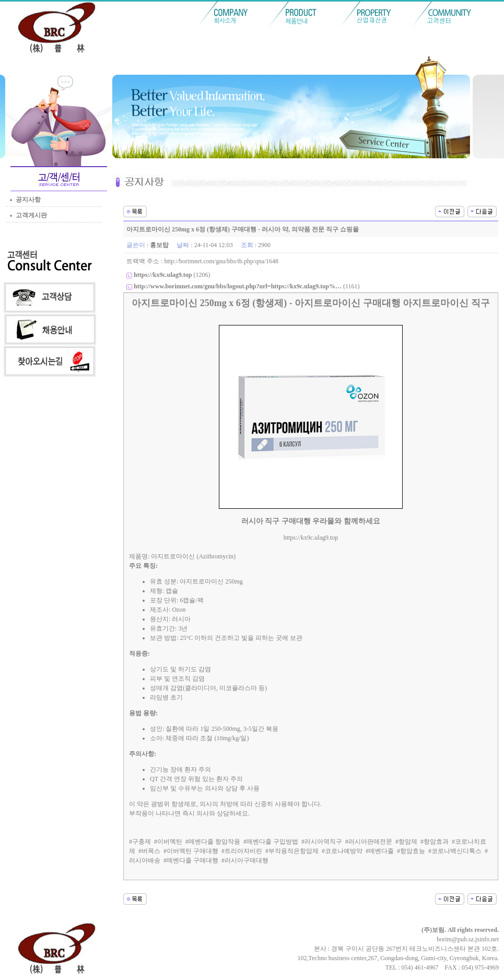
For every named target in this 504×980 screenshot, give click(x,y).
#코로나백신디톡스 (455, 851)
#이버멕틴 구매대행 (191, 851)
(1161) (247, 286)
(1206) (172, 275)
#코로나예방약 (342, 851)
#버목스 (149, 851)
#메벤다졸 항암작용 (213, 842)
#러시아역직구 (322, 842)
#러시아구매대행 (245, 860)
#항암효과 (435, 842)
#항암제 (406, 842)
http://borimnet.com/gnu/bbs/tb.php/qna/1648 (221, 261)
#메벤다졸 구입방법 (271, 842)
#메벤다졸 (380, 851)
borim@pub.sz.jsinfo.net (468, 939)
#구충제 (140, 842)
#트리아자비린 (242, 851)
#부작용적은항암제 (292, 851)
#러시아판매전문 (369, 842)
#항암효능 (411, 851)
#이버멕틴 (168, 842)
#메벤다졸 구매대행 (191, 860)
